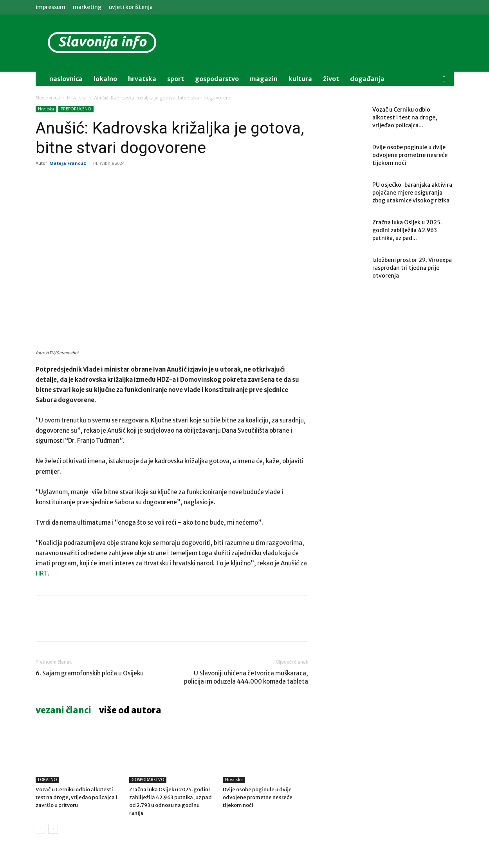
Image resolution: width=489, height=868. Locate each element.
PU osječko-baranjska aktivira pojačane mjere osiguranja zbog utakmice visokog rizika (412, 193)
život (331, 79)
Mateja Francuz (68, 163)
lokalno (105, 79)
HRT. (42, 573)
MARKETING (87, 7)
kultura (300, 79)
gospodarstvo (217, 79)
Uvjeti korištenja (131, 7)
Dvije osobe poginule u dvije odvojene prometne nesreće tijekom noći (258, 797)
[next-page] (53, 829)
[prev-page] (41, 829)
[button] (444, 79)
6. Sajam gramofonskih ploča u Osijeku (90, 673)
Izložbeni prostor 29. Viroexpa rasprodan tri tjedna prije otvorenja (412, 268)
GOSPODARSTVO (148, 780)
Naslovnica (48, 98)
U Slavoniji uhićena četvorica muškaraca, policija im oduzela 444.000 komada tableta (246, 677)
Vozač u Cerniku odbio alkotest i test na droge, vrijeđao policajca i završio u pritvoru (76, 797)
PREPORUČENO (76, 109)
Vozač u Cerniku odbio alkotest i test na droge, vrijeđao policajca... (405, 117)
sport (176, 79)
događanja (367, 79)
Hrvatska (142, 79)
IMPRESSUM (51, 7)
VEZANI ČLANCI (63, 710)
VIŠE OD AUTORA (130, 710)
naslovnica (66, 79)
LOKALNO (47, 780)
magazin (264, 79)
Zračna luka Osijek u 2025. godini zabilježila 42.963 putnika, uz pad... (407, 230)
